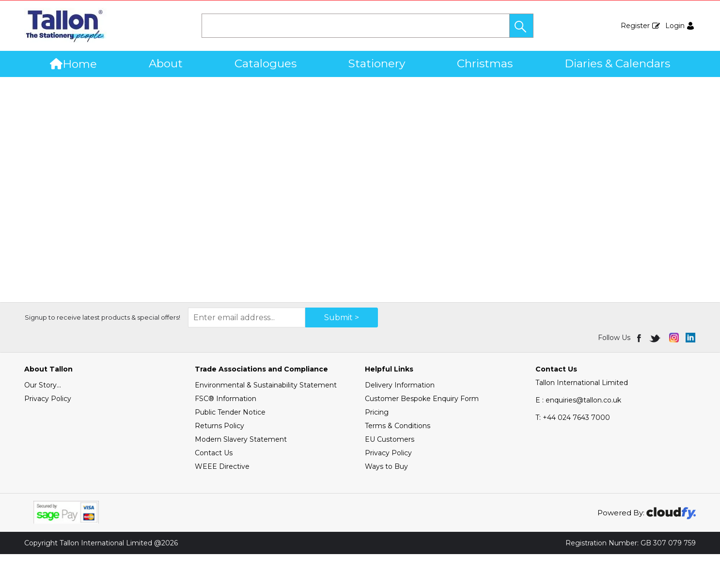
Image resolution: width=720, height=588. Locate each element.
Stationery (377, 63)
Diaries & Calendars (617, 63)
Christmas (485, 63)
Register (635, 26)
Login (675, 26)
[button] (521, 26)
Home (73, 64)
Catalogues (266, 63)
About (166, 63)
